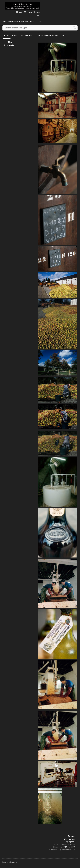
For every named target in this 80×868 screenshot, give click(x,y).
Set (20, 12)
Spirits (48, 35)
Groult (62, 35)
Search (14, 35)
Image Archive (14, 21)
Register (37, 12)
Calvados (55, 35)
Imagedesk (14, 862)
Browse (7, 35)
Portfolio (25, 21)
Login (31, 12)
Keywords (10, 45)
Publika (9, 42)
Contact (39, 21)
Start (4, 21)
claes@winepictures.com (65, 850)
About (32, 21)
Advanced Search (26, 35)
